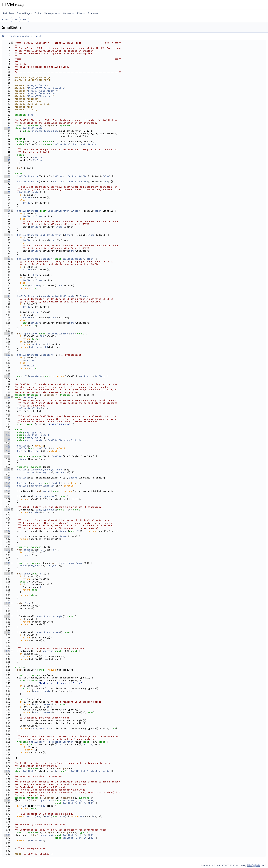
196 (7, 563)
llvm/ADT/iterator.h (41, 96)
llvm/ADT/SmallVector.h (43, 93)
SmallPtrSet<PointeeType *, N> (90, 771)
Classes (68, 13)
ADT (24, 20)
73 (7, 235)
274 (7, 771)
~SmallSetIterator (29, 192)
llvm (15, 20)
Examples (93, 13)
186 (7, 536)
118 (7, 355)
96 (7, 296)
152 (7, 446)
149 (7, 438)
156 (7, 456)
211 (7, 603)
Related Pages (24, 13)
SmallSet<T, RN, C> (75, 803)
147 (7, 432)
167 (7, 486)
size (52, 496)
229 (7, 651)
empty (46, 491)
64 (7, 211)
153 (7, 448)
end (58, 632)
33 (7, 128)
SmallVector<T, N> (29, 408)
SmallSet (28, 398)
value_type (32, 438)
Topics (38, 13)
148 (7, 435)
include (6, 20)
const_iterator (34, 440)
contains (35, 512)
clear (27, 603)
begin (59, 616)
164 (7, 478)
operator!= (46, 835)
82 (7, 259)
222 (7, 632)
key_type (30, 432)
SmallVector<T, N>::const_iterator (75, 144)
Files (81, 13)
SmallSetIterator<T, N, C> (65, 440)
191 (7, 550)
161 (7, 470)
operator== (31, 334)
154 (7, 451)
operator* (35, 376)
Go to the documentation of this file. (22, 36)
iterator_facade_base (45, 131)
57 (7, 192)
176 (7, 510)
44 (7, 158)
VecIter (38, 160)
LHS (91, 801)
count (53, 510)
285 (7, 801)
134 (7, 398)
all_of (31, 816)
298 (7, 835)
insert (24, 459)
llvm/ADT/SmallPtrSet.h (43, 91)
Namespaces (52, 13)
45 (7, 160)
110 (7, 334)
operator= (47, 259)
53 (7, 182)
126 (7, 376)
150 (7, 440)
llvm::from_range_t (41, 470)
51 (7, 176)
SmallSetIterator (33, 128)
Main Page (9, 13)
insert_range (66, 563)
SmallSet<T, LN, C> (75, 801)
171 (7, 496)
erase (27, 574)
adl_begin (43, 472)
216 (7, 616)
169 (7, 491)
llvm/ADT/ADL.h (37, 86)
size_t (45, 435)
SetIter (38, 158)
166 (7, 483)
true (105, 182)
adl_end (61, 472)
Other (75, 211)
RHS (73, 334)
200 (7, 574)
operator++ (48, 355)
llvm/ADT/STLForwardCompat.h (46, 88)
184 (7, 531)
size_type (31, 435)
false (106, 176)
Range (59, 470)
